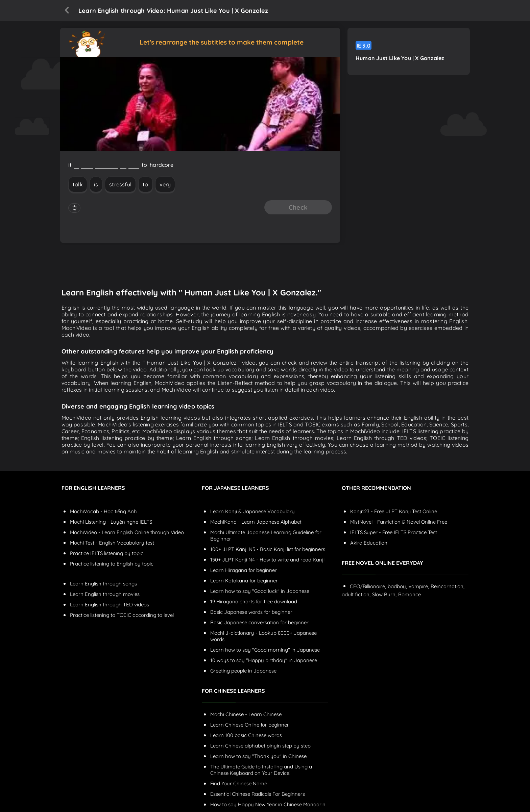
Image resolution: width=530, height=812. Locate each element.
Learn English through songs (103, 584)
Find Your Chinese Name (239, 784)
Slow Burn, (384, 595)
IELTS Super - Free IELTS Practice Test (394, 533)
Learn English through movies (105, 594)
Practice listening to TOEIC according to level (122, 615)
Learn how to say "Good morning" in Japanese (265, 650)
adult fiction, (356, 595)
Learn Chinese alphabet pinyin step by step (260, 746)
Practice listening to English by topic (112, 564)
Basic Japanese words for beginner (251, 612)
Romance (409, 595)
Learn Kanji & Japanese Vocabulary (252, 512)
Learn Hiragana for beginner (244, 570)
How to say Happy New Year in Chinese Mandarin (268, 805)
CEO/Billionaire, (368, 587)
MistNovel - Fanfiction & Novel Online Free (399, 522)
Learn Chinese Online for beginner (250, 725)
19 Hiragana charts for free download (254, 602)
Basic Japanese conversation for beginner (259, 623)
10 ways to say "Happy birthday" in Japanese (264, 661)
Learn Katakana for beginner (244, 581)
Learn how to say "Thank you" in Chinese (258, 756)
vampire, (419, 587)
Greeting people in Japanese (243, 671)
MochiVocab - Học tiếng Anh (103, 512)
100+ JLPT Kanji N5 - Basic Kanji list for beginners (268, 549)
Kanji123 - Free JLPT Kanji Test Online (394, 512)
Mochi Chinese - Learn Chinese (246, 715)
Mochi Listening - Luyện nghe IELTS (111, 522)
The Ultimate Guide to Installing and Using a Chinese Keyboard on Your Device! (261, 770)
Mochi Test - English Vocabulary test (112, 543)
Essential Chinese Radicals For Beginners (258, 794)
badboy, (397, 587)
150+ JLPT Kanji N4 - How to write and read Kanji (267, 560)
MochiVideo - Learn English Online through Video (127, 533)
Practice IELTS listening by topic (107, 554)
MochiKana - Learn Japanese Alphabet (256, 522)
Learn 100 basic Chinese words (246, 736)
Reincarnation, (448, 587)
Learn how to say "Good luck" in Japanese (260, 591)
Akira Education (369, 543)
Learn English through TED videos (110, 605)
